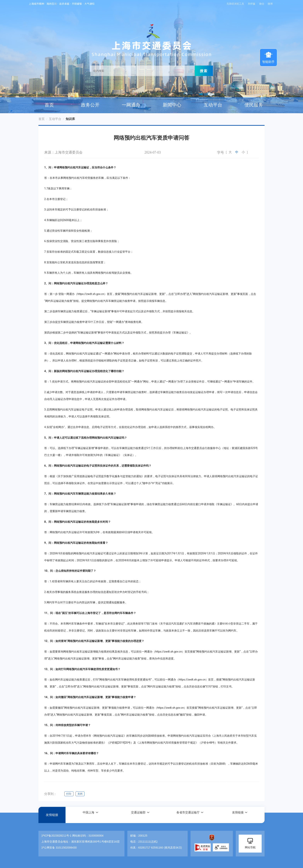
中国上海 (88, 815)
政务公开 (90, 105)
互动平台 (213, 105)
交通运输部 (138, 815)
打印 (69, 794)
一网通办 (131, 105)
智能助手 (268, 57)
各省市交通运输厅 (188, 815)
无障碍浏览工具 (234, 4)
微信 (262, 4)
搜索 (204, 71)
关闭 (81, 794)
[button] (90, 815)
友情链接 (52, 815)
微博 (270, 4)
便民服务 (254, 105)
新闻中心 (172, 105)
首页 (49, 105)
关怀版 (251, 4)
